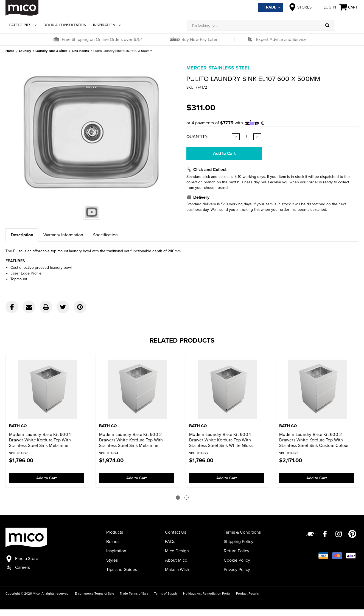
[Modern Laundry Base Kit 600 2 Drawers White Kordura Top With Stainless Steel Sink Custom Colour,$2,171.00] (317, 389)
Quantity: (197, 137)
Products (115, 532)
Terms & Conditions (242, 532)
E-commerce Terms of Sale (95, 593)
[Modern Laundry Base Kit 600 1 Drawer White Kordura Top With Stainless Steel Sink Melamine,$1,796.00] (47, 389)
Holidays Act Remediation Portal (207, 593)
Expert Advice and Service (281, 40)
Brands (113, 542)
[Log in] (346, 25)
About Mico (176, 560)
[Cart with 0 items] (349, 7)
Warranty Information (63, 235)
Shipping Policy (239, 542)
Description (22, 235)
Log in (325, 7)
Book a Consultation (65, 25)
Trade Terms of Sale (134, 593)
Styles (112, 560)
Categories (23, 25)
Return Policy (236, 551)
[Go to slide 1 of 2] (178, 498)
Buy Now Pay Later (199, 40)
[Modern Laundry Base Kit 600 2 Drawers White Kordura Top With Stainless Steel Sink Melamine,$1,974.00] (137, 389)
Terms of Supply (166, 593)
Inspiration (107, 25)
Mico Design (177, 551)
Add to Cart (47, 478)
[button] (56, 40)
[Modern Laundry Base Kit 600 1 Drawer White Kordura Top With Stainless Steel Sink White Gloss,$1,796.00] (227, 389)
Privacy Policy (237, 570)
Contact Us (176, 532)
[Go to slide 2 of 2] (187, 498)
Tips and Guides (122, 570)
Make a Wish (177, 570)
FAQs (170, 542)
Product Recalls (247, 593)
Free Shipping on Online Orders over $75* (102, 40)
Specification (105, 235)
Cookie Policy (237, 560)
